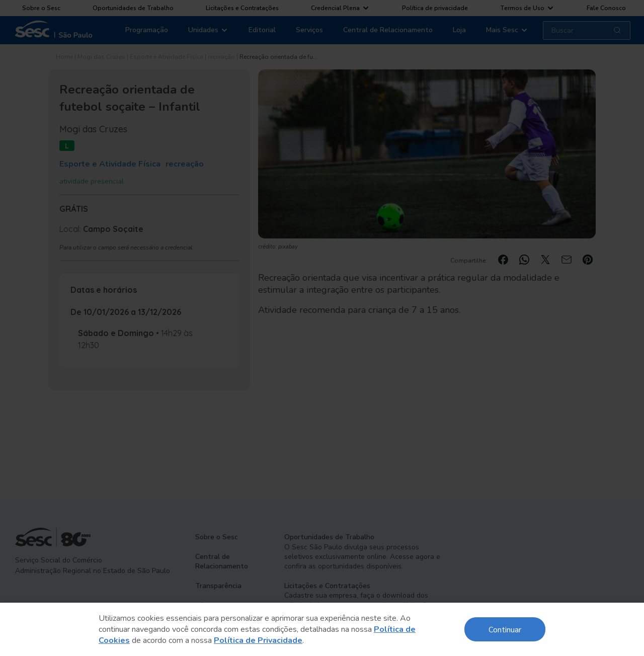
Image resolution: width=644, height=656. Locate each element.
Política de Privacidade (258, 640)
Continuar (505, 629)
